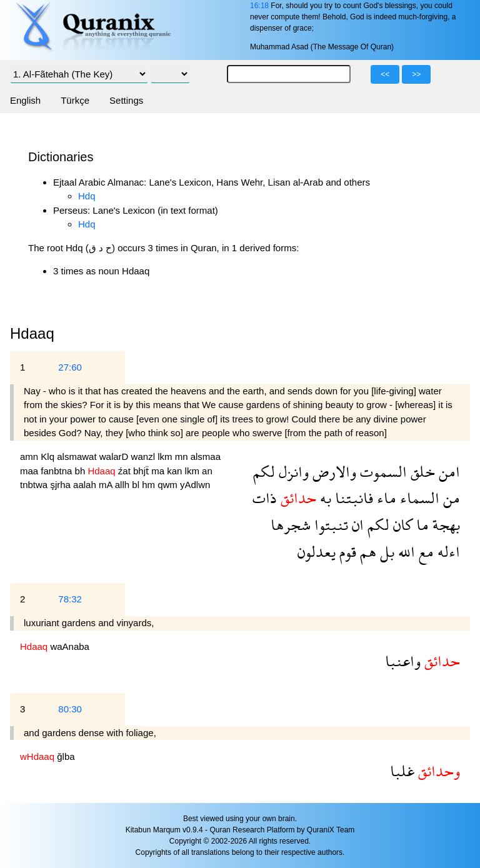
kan (176, 471)
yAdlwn (195, 485)
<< (385, 74)
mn (183, 456)
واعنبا (403, 661)
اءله (447, 551)
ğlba (66, 756)
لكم (264, 471)
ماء (385, 498)
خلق (421, 471)
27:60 (70, 367)
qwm (169, 485)
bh (82, 471)
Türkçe (75, 100)
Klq (49, 456)
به (324, 498)
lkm (166, 456)
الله (405, 551)
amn (30, 456)
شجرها (291, 525)
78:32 (70, 599)
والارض (332, 471)
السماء (418, 498)
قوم (346, 551)
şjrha (62, 485)
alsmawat (78, 456)
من (450, 498)
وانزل (292, 471)
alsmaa (206, 456)
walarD (115, 456)
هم (366, 551)
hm (150, 485)
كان (401, 525)
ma (159, 471)
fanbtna (57, 471)
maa (30, 471)
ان (356, 525)
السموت (382, 471)
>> (416, 74)
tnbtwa (35, 485)
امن (447, 471)
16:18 (259, 6)
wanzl (145, 456)
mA (107, 485)
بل (385, 551)
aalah (86, 485)
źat (126, 471)
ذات (265, 498)
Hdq (87, 196)
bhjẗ (142, 471)
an (207, 471)
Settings (126, 100)
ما (421, 525)
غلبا (402, 771)
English (25, 100)
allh (124, 485)
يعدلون (317, 551)
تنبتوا (329, 525)
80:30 (70, 709)
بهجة (444, 525)
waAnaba (70, 646)
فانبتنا (352, 498)
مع (424, 551)
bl (137, 485)
